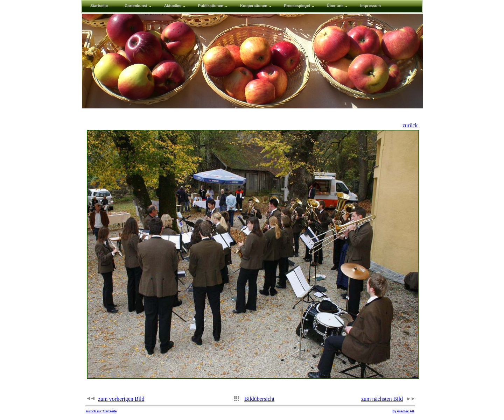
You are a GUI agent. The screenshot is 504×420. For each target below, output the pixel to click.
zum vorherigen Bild (121, 399)
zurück (410, 125)
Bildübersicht (259, 399)
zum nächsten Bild (382, 399)
